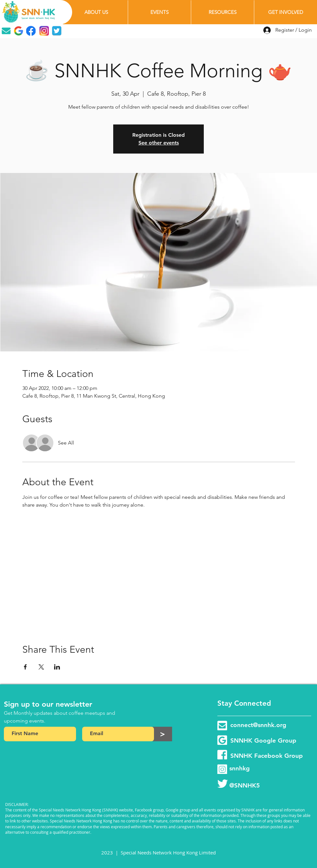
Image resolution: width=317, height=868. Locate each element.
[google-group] (222, 740)
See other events (159, 143)
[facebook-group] (222, 755)
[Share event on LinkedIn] (57, 667)
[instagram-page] (222, 769)
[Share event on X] (41, 667)
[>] (162, 734)
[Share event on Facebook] (25, 667)
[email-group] (222, 725)
